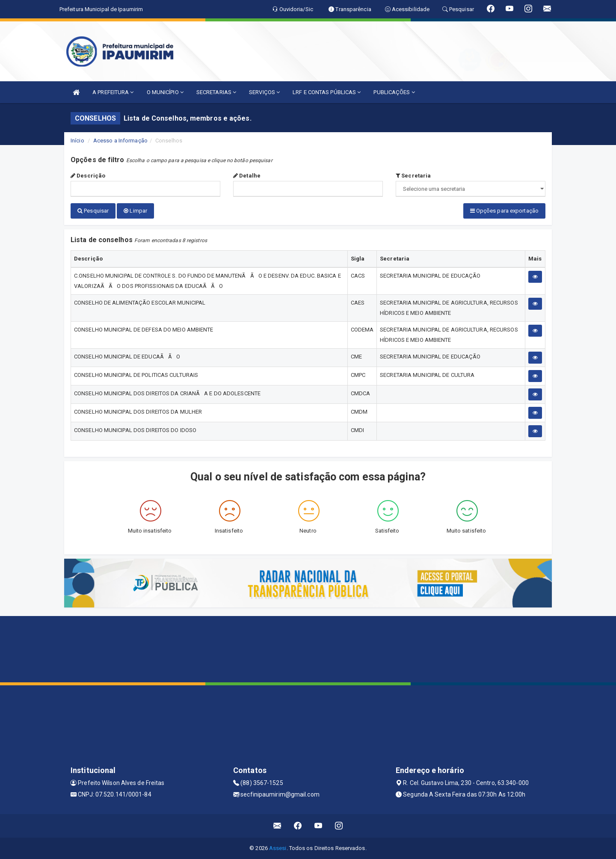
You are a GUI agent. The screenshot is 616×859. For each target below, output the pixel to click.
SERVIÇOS (264, 92)
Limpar (135, 211)
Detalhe (247, 176)
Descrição (88, 176)
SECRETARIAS (216, 92)
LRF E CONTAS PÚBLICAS (327, 92)
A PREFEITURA (113, 92)
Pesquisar (93, 211)
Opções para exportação (504, 211)
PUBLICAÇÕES (394, 92)
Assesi (278, 848)
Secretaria (413, 176)
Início (77, 141)
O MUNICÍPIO (165, 92)
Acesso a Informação (120, 141)
